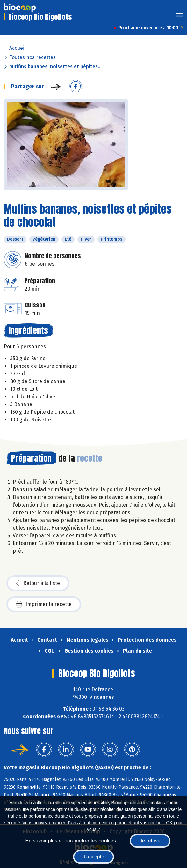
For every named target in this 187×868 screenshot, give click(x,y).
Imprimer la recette (44, 604)
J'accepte (94, 857)
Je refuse (150, 841)
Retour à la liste (38, 583)
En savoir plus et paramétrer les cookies (71, 841)
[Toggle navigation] (180, 15)
